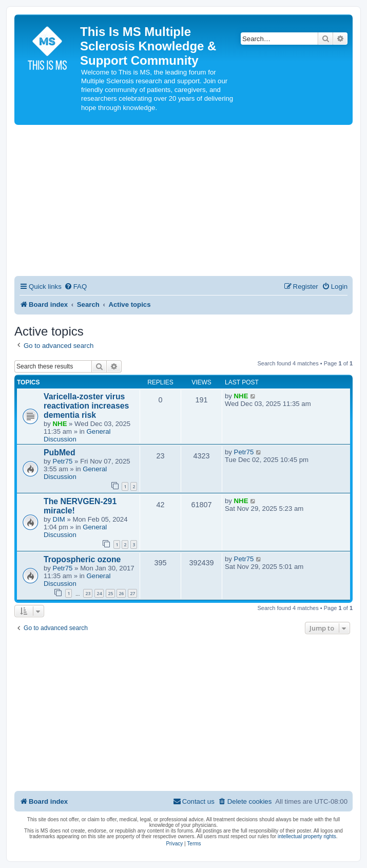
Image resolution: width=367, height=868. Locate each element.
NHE (60, 424)
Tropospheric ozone (82, 559)
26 (121, 593)
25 (110, 593)
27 (132, 593)
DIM (59, 519)
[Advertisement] (183, 202)
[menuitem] (75, 287)
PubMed (60, 453)
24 (99, 593)
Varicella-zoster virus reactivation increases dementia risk (86, 406)
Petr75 (63, 461)
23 (88, 593)
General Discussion (75, 473)
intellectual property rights (307, 836)
